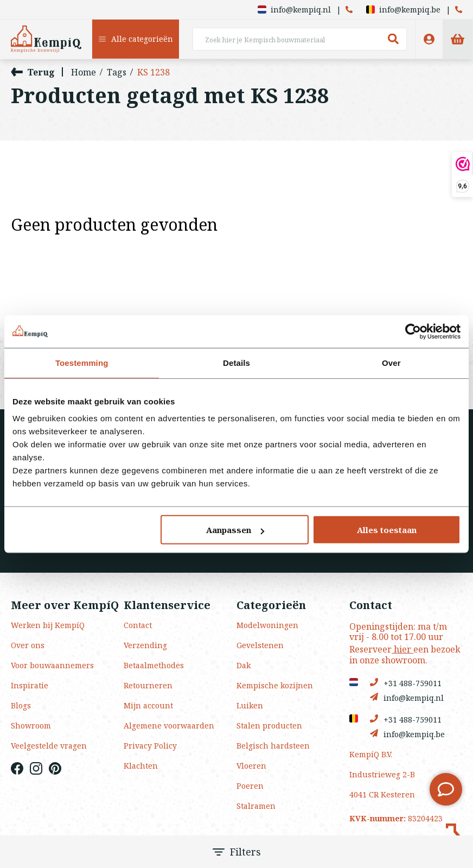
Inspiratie (30, 685)
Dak (244, 665)
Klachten (141, 766)
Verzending (145, 645)
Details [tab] (237, 362)
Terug (33, 72)
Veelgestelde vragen (49, 746)
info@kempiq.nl (294, 9)
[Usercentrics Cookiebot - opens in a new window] (413, 331)
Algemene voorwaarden (169, 726)
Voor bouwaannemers (52, 665)
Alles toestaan (387, 530)
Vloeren (251, 766)
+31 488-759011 (406, 683)
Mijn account (148, 705)
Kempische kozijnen (275, 685)
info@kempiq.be (403, 9)
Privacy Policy (150, 746)
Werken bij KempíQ (48, 625)
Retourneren (148, 685)
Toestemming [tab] (82, 362)
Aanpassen (235, 530)
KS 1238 (154, 72)
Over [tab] (391, 362)
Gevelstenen (260, 645)
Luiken (250, 705)
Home (84, 72)
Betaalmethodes (154, 665)
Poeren (250, 786)
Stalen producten (269, 726)
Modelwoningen (267, 625)
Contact (138, 625)
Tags (117, 72)
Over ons (28, 645)
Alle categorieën (136, 39)
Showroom (31, 726)
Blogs (21, 705)
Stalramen (256, 806)
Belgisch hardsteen (273, 746)
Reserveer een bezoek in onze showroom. (405, 654)
